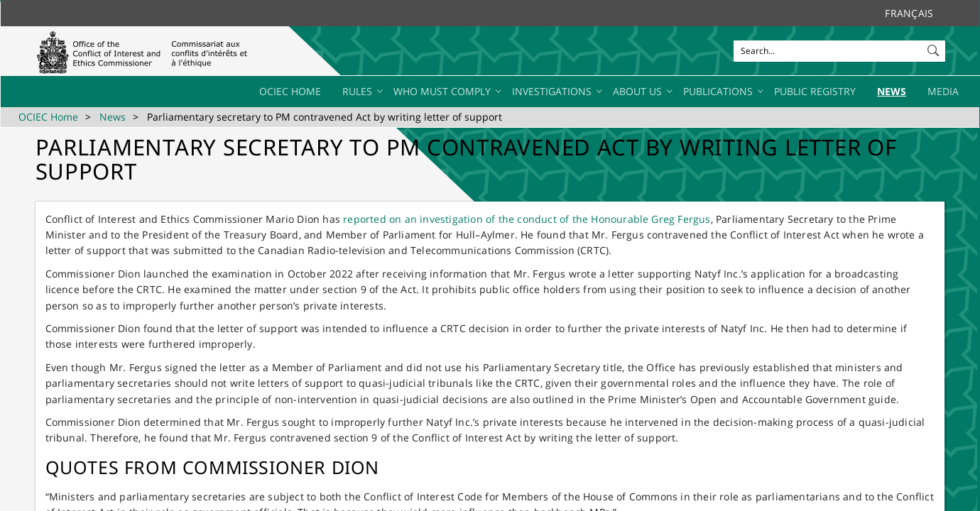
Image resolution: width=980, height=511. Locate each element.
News (113, 117)
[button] (935, 48)
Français (909, 13)
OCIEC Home (48, 117)
